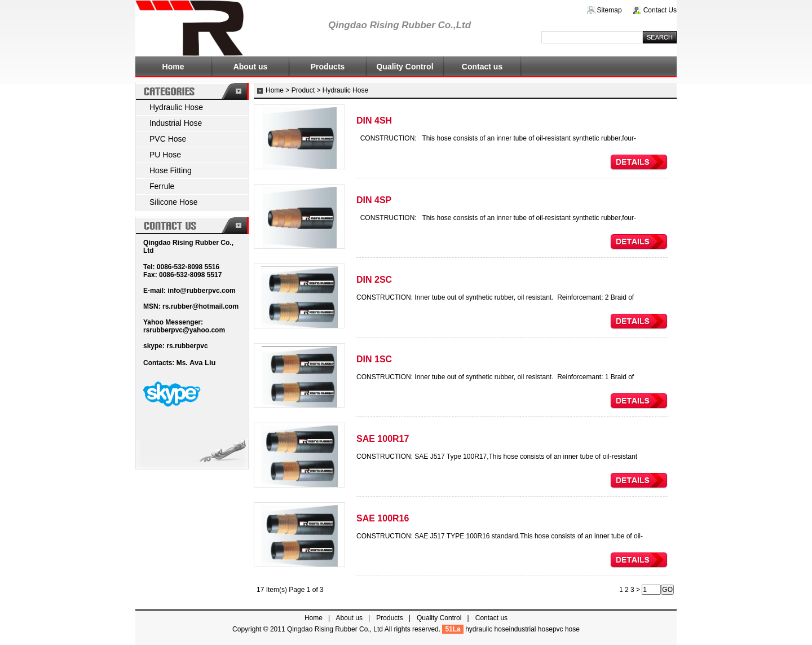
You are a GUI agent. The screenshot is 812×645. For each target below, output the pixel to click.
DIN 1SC (374, 359)
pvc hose (566, 629)
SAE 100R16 (383, 518)
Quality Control (405, 67)
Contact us (482, 67)
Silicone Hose (174, 202)
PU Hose (165, 155)
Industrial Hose (176, 123)
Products (328, 67)
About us (251, 67)
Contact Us (660, 10)
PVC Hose (168, 139)
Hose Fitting (171, 170)
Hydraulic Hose (176, 107)
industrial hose (531, 629)
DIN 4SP (374, 200)
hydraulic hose (487, 629)
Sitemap (610, 10)
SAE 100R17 (383, 439)
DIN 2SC (374, 280)
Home (173, 67)
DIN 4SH (374, 120)
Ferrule (162, 186)
